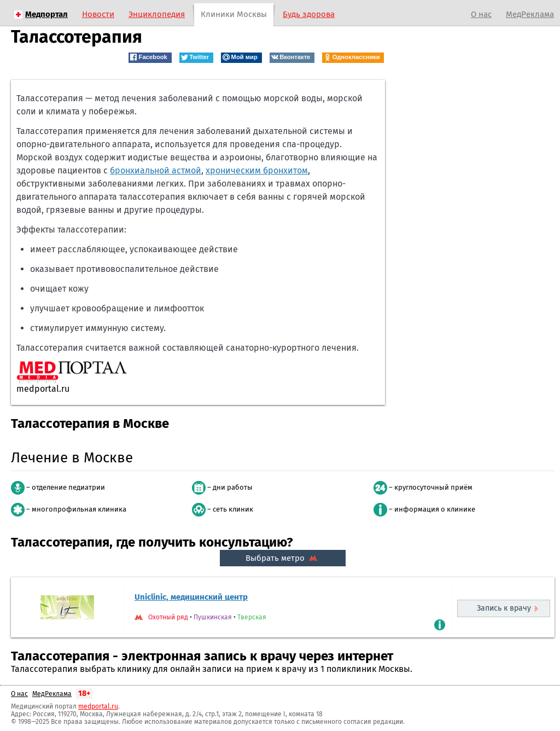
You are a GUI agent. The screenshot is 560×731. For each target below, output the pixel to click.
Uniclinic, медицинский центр (191, 597)
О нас (481, 14)
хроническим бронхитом (257, 170)
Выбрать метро (283, 558)
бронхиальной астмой (156, 170)
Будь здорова (309, 14)
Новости (98, 14)
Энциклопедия (157, 14)
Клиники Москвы (234, 14)
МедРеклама (530, 14)
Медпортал (46, 14)
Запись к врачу (504, 608)
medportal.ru (98, 706)
